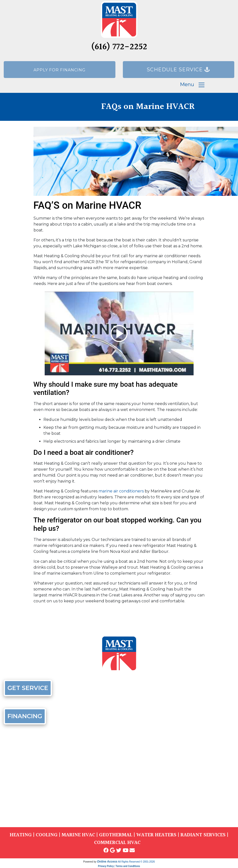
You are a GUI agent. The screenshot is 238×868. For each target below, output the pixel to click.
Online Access (107, 862)
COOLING (47, 835)
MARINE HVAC (78, 835)
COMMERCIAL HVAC (117, 843)
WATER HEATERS (156, 835)
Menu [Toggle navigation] (193, 85)
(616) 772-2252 (119, 47)
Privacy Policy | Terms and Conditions (119, 866)
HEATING (21, 835)
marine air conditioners (121, 491)
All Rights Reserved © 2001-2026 (136, 862)
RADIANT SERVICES (203, 835)
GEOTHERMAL (116, 835)
